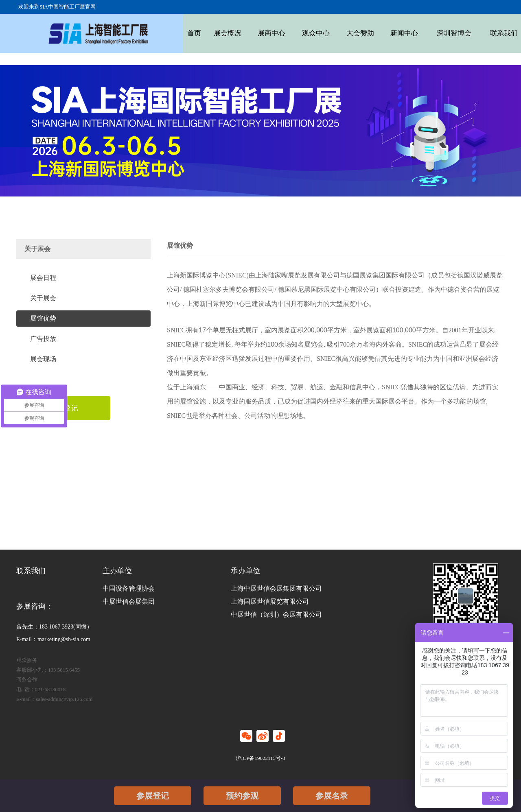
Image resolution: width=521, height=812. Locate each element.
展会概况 (223, 33)
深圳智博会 (431, 33)
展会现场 (43, 359)
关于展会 (43, 298)
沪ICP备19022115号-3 (260, 758)
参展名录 (332, 796)
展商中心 (264, 33)
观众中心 (304, 33)
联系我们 (476, 33)
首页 (193, 33)
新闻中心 (385, 33)
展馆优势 (43, 318)
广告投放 (43, 339)
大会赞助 (345, 33)
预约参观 (242, 796)
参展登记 (153, 796)
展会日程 (43, 278)
